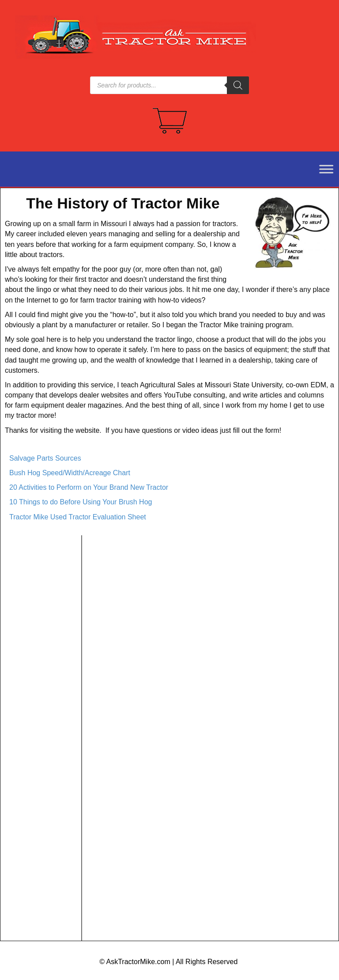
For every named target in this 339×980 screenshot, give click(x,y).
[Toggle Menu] (321, 169)
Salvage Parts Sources (45, 458)
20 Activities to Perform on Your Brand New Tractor (89, 487)
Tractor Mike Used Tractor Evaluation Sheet (78, 517)
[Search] (238, 85)
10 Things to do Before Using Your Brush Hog (81, 502)
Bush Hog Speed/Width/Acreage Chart (70, 473)
